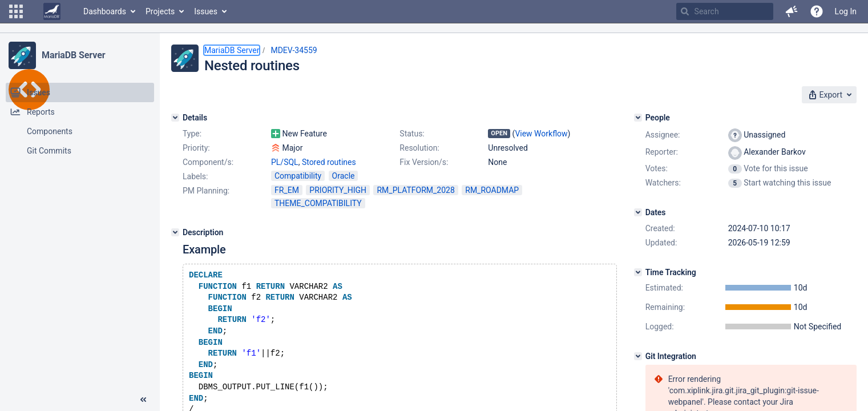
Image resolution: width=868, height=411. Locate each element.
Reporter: (662, 152)
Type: (192, 134)
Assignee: (663, 135)
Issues (206, 11)
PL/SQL (285, 162)
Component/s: (208, 162)
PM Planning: (206, 191)
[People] (638, 118)
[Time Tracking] (638, 272)
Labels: (195, 176)
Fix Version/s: (424, 162)
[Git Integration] (638, 356)
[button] (16, 11)
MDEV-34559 (294, 50)
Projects (160, 11)
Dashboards (105, 11)
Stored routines (329, 162)
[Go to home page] (52, 11)
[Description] (175, 232)
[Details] (175, 118)
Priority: (196, 148)
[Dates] (638, 212)
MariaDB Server (73, 55)
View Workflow (541, 134)
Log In (846, 11)
